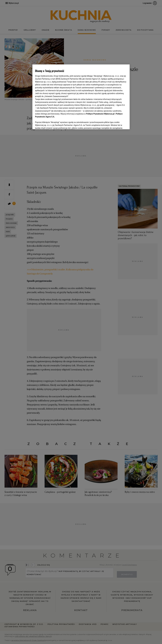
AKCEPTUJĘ (118, 124)
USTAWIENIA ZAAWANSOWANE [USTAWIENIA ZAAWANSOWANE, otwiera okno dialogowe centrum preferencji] (52, 124)
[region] (81, 97)
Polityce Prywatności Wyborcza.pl (100, 114)
